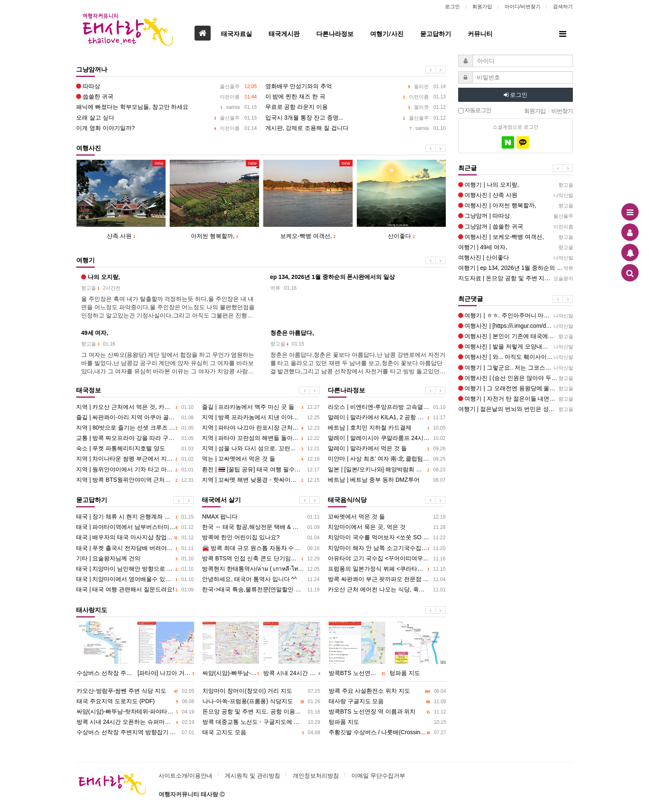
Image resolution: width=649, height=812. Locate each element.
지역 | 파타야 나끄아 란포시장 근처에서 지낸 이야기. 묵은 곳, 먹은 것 (261, 428)
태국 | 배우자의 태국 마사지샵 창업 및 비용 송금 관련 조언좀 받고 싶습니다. (135, 537)
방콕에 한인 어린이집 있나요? (261, 537)
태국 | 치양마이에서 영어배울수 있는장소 (135, 579)
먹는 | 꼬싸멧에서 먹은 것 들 (261, 459)
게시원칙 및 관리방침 (252, 776)
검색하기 (563, 7)
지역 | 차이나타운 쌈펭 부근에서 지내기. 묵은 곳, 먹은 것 (135, 459)
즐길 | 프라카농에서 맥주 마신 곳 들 (261, 407)
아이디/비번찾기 (523, 7)
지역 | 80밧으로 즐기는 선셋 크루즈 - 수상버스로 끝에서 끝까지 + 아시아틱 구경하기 (135, 428)
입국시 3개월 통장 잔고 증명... (356, 118)
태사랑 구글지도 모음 (387, 701)
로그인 (452, 7)
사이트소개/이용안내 (185, 776)
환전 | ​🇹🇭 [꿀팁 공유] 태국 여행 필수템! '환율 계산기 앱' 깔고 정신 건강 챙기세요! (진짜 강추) (261, 470)
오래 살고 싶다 (167, 118)
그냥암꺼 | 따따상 (516, 216)
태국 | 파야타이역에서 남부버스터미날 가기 (135, 527)
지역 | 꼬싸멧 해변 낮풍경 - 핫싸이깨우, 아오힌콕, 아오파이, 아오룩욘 (261, 480)
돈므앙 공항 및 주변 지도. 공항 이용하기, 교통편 (261, 712)
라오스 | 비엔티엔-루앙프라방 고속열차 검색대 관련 (387, 407)
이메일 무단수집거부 (378, 776)
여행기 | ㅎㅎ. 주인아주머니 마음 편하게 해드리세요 (516, 316)
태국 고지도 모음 (261, 732)
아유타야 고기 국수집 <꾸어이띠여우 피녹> (387, 559)
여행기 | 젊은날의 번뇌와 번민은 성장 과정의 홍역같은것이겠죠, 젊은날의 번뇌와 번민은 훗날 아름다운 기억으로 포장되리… (516, 409)
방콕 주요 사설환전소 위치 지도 (387, 691)
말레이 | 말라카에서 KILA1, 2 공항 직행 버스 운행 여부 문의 (387, 417)
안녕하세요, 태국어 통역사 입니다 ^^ (261, 579)
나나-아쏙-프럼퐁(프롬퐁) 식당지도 (261, 701)
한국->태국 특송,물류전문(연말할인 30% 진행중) (261, 590)
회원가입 (482, 7)
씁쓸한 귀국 (167, 97)
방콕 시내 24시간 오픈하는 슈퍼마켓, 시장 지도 (135, 722)
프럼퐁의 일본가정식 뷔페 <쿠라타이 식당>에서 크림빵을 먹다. (387, 569)
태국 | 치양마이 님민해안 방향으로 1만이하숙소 (135, 569)
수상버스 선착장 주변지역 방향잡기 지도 (135, 732)
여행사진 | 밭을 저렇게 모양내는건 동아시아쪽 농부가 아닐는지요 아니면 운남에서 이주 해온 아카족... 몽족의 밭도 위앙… (516, 347)
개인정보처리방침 (316, 776)
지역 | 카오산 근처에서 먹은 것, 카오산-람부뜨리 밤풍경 (135, 407)
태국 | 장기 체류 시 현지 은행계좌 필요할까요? (135, 517)
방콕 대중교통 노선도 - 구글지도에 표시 (261, 722)
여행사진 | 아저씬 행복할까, (516, 205)
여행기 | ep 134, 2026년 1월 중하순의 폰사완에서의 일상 (516, 268)
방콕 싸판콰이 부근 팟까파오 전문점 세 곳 (387, 579)
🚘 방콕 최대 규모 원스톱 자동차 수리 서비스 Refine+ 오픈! (261, 548)
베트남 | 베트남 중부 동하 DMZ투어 (387, 480)
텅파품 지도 (387, 722)
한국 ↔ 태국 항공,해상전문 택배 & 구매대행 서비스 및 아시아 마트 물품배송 (261, 527)
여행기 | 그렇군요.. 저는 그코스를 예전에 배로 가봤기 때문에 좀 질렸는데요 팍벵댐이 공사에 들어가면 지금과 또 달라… (516, 368)
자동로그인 (475, 111)
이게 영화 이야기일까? (167, 128)
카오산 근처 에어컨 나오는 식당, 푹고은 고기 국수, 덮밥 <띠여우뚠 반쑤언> (387, 590)
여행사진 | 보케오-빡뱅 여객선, (516, 237)
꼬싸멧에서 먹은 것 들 (387, 517)
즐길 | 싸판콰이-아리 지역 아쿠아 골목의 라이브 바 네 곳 (135, 417)
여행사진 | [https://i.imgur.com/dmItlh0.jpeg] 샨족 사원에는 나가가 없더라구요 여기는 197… (516, 326)
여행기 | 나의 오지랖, (516, 185)
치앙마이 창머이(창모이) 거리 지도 (261, 691)
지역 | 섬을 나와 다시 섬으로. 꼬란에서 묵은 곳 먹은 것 (261, 448)
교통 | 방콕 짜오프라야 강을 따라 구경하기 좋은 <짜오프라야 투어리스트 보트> (135, 438)
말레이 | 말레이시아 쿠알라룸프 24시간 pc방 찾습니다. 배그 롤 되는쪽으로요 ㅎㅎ (387, 438)
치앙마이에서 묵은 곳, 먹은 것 (387, 527)
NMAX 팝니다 (261, 517)
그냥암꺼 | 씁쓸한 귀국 (516, 227)
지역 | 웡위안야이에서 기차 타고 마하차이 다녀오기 (135, 470)
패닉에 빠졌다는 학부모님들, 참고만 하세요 (167, 107)
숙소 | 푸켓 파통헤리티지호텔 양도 (135, 448)
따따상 (167, 86)
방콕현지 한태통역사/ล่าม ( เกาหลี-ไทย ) (261, 569)
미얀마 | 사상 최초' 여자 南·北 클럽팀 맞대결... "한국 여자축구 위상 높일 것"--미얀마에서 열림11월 (387, 459)
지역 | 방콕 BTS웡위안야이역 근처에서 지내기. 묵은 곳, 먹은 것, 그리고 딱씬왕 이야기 (135, 480)
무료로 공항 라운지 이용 (356, 107)
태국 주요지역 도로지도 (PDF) (135, 701)
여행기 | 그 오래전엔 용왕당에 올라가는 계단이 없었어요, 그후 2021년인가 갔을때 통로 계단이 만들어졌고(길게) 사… (516, 388)
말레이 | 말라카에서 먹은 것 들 (387, 448)
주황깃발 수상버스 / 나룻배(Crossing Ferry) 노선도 (387, 732)
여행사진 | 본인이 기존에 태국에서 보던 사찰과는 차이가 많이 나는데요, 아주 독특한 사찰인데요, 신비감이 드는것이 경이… (516, 336)
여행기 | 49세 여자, (516, 247)
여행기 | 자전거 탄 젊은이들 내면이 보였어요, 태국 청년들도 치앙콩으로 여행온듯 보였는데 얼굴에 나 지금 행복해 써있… (516, 399)
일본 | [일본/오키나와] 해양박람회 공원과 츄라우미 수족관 (387, 470)
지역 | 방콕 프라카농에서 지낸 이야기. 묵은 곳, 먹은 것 (261, 417)
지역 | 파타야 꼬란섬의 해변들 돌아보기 (261, 438)
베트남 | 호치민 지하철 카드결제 (387, 428)
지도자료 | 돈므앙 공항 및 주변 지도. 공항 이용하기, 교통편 (516, 278)
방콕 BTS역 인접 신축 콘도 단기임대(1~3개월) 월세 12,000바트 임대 (261, 559)
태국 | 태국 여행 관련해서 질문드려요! (135, 590)
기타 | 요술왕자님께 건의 (135, 559)
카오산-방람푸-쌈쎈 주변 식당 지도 (135, 691)
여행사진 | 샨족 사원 (516, 195)
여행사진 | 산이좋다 (516, 258)
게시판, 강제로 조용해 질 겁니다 (356, 128)
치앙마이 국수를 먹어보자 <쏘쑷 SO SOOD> (387, 537)
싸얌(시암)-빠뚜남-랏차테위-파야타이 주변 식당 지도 (135, 712)
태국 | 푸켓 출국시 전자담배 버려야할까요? (135, 548)
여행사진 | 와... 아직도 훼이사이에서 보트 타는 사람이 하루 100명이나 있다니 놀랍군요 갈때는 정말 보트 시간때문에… (516, 357)
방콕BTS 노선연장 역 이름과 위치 (387, 712)
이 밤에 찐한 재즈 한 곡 (356, 97)
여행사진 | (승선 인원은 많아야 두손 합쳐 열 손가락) (516, 378)
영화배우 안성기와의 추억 (356, 86)
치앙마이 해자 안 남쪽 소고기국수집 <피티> (387, 548)
